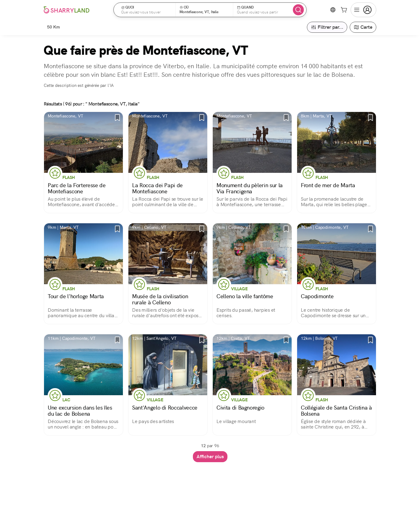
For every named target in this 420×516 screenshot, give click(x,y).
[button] (147, 10)
